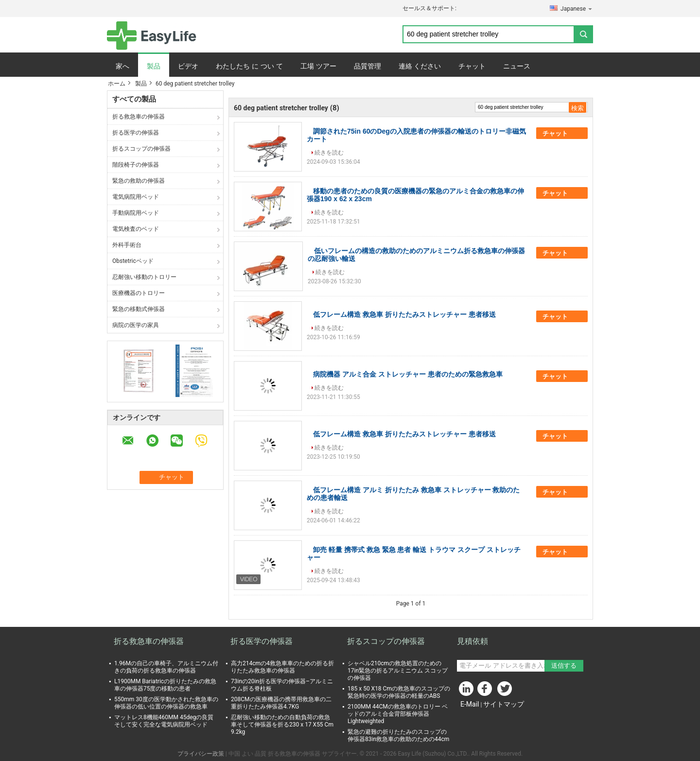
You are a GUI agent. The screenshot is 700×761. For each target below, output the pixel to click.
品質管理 (367, 66)
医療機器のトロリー (139, 293)
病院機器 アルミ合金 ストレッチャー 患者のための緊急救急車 (408, 374)
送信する (564, 666)
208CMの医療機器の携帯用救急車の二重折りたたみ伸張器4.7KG (281, 703)
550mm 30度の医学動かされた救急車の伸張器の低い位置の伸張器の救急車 (166, 703)
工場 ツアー (318, 66)
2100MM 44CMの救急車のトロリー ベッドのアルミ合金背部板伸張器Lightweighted (398, 714)
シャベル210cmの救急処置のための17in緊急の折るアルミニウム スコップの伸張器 (398, 671)
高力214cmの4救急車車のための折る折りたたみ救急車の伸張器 (282, 667)
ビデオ (188, 66)
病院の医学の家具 (136, 325)
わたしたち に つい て (249, 66)
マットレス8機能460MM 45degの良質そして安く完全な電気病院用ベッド (164, 721)
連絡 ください (420, 66)
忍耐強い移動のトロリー (144, 277)
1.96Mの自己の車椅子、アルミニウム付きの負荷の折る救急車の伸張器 (166, 667)
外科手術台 (127, 245)
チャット (472, 66)
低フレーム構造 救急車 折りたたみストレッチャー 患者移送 (404, 314)
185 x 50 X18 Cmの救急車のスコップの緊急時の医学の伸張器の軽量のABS (399, 692)
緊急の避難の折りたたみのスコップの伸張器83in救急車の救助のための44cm (398, 735)
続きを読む (329, 153)
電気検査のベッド (136, 229)
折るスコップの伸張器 (141, 149)
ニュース (517, 66)
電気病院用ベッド (136, 197)
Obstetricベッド (133, 261)
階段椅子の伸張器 (136, 165)
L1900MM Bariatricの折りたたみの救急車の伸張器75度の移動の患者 (165, 685)
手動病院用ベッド (136, 213)
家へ (122, 66)
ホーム (117, 84)
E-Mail (470, 704)
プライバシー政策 (201, 754)
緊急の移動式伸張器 (139, 309)
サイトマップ (504, 704)
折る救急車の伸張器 (139, 117)
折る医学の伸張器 (136, 133)
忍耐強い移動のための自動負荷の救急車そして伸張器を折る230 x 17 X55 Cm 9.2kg (282, 725)
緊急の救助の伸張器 (139, 181)
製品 (154, 66)
